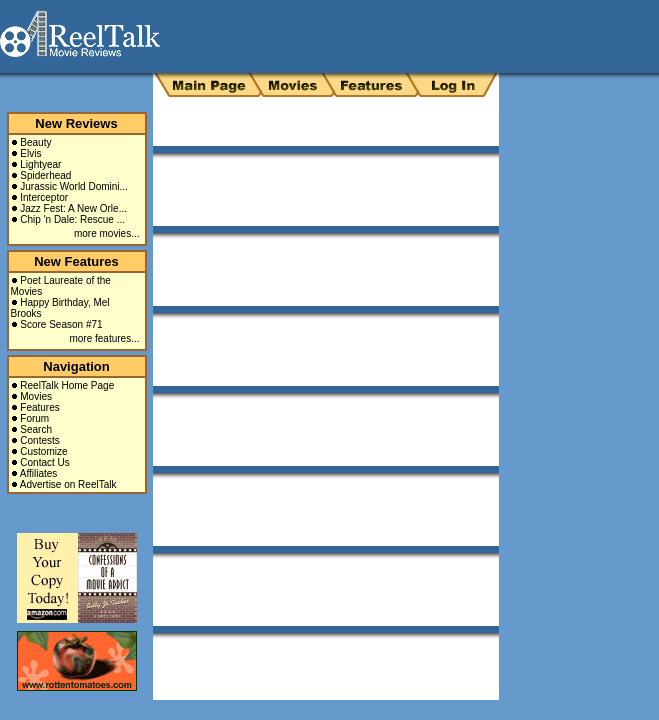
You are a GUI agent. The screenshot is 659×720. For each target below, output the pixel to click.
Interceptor (44, 197)
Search (36, 429)
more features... (104, 338)
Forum (34, 418)
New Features (76, 261)
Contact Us (44, 462)
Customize (43, 451)
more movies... (107, 233)
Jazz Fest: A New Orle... (73, 208)
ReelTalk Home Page (67, 385)
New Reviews (76, 123)
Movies (36, 396)
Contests (39, 440)
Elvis (30, 153)
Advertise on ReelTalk (68, 484)
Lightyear (40, 164)
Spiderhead (45, 175)
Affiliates (39, 473)
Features (39, 407)
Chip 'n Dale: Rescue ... (72, 219)
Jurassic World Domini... (74, 186)
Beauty (35, 142)
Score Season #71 (61, 324)
